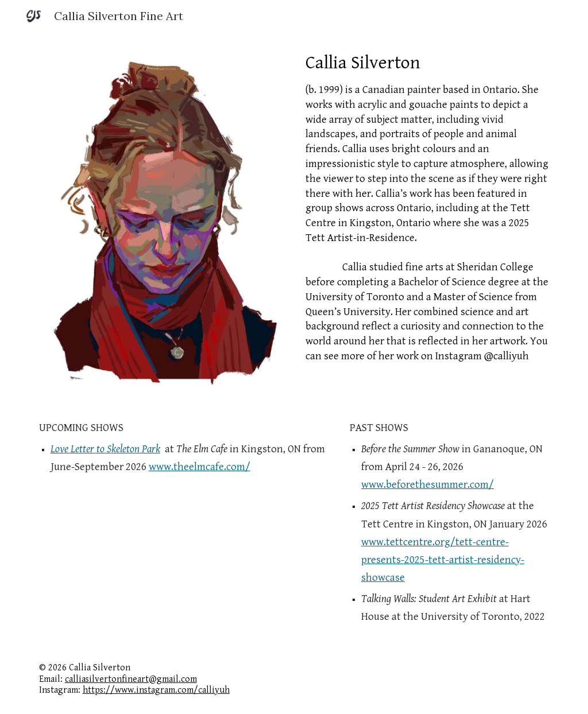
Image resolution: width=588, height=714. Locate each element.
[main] (428, 207)
